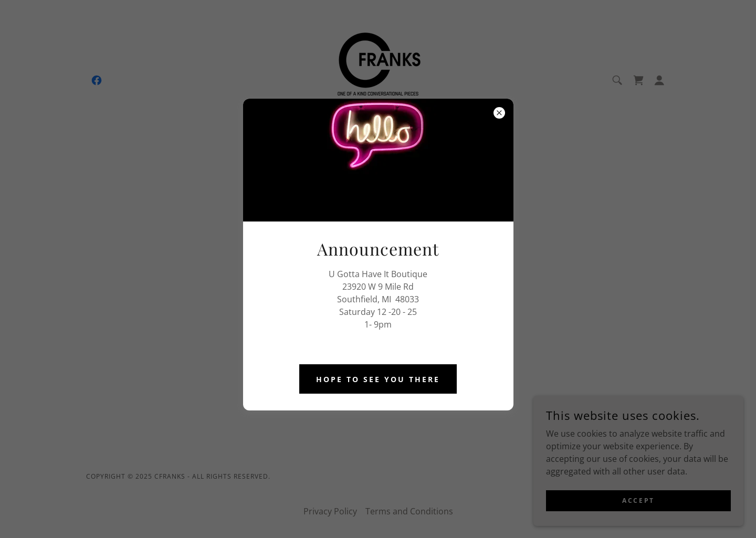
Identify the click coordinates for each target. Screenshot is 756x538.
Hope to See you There (378, 379)
